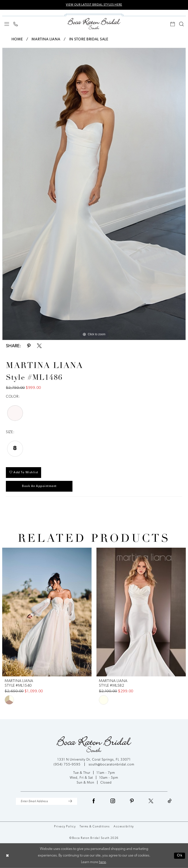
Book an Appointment (39, 486)
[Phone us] (16, 24)
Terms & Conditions (95, 827)
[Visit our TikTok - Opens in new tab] (170, 801)
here (102, 862)
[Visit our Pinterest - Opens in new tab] (132, 801)
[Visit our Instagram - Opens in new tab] (113, 801)
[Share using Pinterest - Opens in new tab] (29, 346)
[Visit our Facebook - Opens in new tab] (94, 801)
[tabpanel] (94, 194)
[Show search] (181, 24)
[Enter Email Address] (47, 801)
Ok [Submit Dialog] (180, 856)
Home (17, 40)
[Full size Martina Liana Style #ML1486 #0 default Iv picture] (94, 194)
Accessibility (124, 827)
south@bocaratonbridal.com (112, 765)
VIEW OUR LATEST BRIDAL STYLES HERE (94, 5)
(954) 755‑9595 (68, 765)
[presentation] (47, 612)
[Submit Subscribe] (70, 801)
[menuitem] (7, 24)
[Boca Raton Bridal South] (94, 24)
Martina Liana (46, 40)
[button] (7, 24)
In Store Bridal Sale (89, 40)
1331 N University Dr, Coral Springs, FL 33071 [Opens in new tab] (94, 760)
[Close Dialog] (7, 856)
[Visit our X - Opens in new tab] (151, 801)
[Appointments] (173, 24)
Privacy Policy (65, 827)
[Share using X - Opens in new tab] (39, 346)
